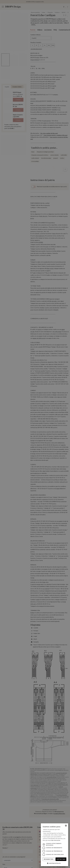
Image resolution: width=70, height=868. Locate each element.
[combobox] (66, 826)
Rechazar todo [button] (49, 859)
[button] (55, 863)
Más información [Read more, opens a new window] (56, 840)
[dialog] (55, 845)
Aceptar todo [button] (61, 859)
